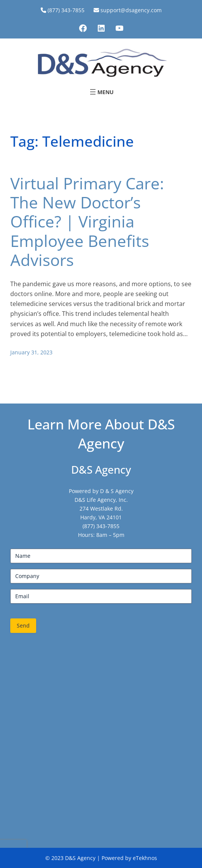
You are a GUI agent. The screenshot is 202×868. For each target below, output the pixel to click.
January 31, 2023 (31, 352)
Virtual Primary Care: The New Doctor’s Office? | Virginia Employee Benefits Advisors (87, 222)
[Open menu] (101, 92)
